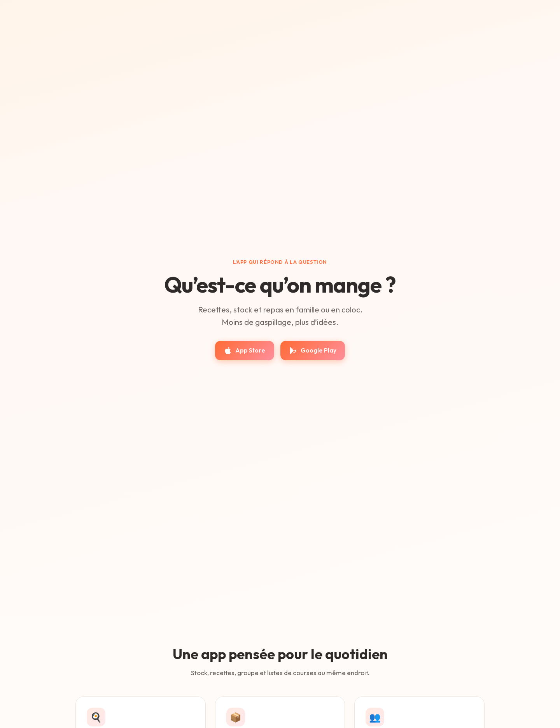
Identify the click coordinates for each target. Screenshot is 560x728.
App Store (244, 351)
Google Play (313, 351)
